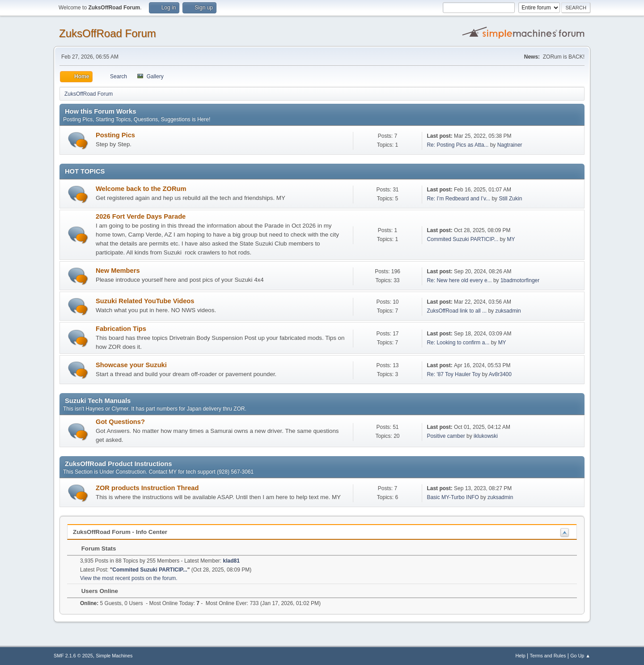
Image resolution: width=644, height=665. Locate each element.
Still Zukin (510, 199)
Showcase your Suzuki (131, 365)
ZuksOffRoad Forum (108, 33)
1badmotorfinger (520, 280)
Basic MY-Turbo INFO (453, 497)
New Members (118, 271)
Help (521, 656)
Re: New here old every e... (459, 280)
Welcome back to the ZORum (141, 189)
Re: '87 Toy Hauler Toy (453, 374)
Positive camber (446, 436)
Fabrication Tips (121, 329)
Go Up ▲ (580, 656)
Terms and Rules (548, 656)
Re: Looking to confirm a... (458, 343)
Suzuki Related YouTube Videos (145, 301)
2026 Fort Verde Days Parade (141, 216)
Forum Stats (94, 549)
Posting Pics (115, 135)
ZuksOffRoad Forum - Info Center (120, 532)
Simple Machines (114, 656)
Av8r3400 (500, 374)
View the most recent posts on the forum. (129, 578)
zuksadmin (508, 311)
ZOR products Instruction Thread (147, 488)
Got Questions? (120, 422)
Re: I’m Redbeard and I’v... (458, 199)
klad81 (231, 561)
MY (511, 239)
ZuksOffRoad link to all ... (457, 311)
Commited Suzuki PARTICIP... (462, 239)
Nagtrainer (510, 145)
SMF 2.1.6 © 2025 (73, 656)
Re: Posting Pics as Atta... (458, 145)
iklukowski (486, 436)
